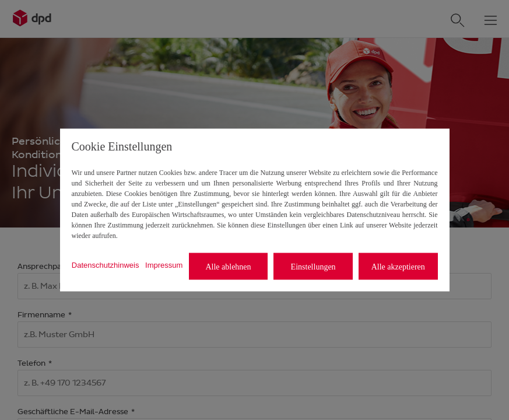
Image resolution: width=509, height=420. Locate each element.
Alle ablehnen (228, 266)
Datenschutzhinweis (106, 265)
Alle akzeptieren (398, 266)
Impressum (164, 265)
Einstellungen (313, 266)
